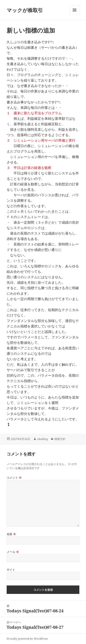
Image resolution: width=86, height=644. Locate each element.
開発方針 (60, 439)
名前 (11, 534)
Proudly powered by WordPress (27, 639)
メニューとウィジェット (75, 15)
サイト (11, 570)
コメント (14, 478)
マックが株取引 (25, 10)
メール (13, 552)
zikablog (42, 439)
